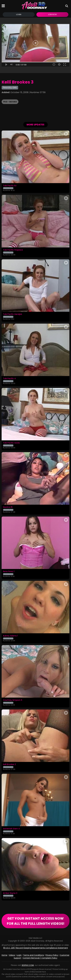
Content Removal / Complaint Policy (40, 958)
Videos (12, 955)
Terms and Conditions (34, 955)
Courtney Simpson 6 (13, 700)
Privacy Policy (52, 955)
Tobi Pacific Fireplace (13, 250)
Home (4, 955)
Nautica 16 (8, 507)
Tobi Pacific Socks (11, 443)
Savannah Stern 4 (11, 829)
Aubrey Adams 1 (10, 636)
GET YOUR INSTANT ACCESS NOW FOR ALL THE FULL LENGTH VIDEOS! (36, 921)
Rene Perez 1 (9, 572)
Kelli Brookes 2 (9, 764)
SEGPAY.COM (28, 965)
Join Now (52, 14)
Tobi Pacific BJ (10, 186)
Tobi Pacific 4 (9, 379)
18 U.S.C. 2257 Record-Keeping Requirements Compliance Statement (36, 948)
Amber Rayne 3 (10, 893)
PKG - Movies (10, 102)
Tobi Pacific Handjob (13, 314)
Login (19, 14)
